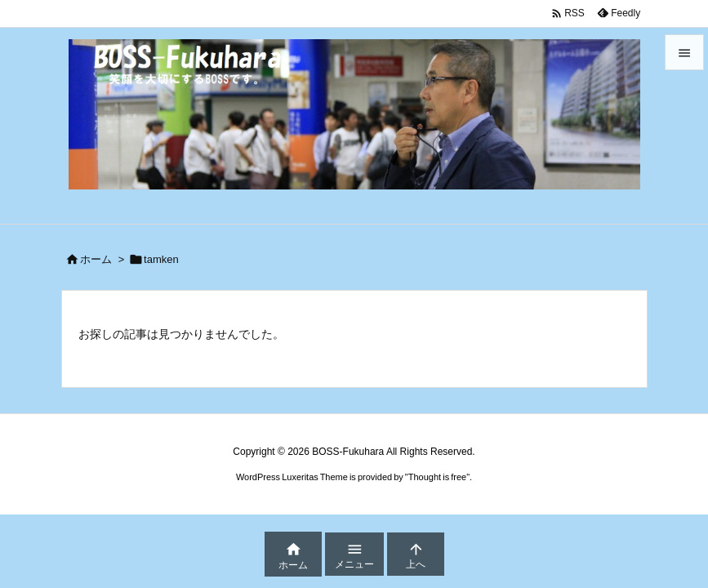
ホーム (96, 259)
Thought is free (437, 477)
